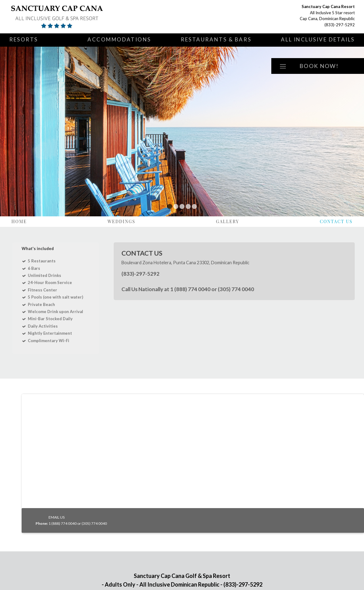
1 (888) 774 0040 (190, 289)
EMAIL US (57, 517)
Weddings (121, 221)
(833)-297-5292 (340, 25)
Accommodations (119, 39)
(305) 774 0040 (236, 289)
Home (19, 221)
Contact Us (336, 221)
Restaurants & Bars (216, 39)
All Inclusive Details (318, 39)
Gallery (228, 221)
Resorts (24, 39)
